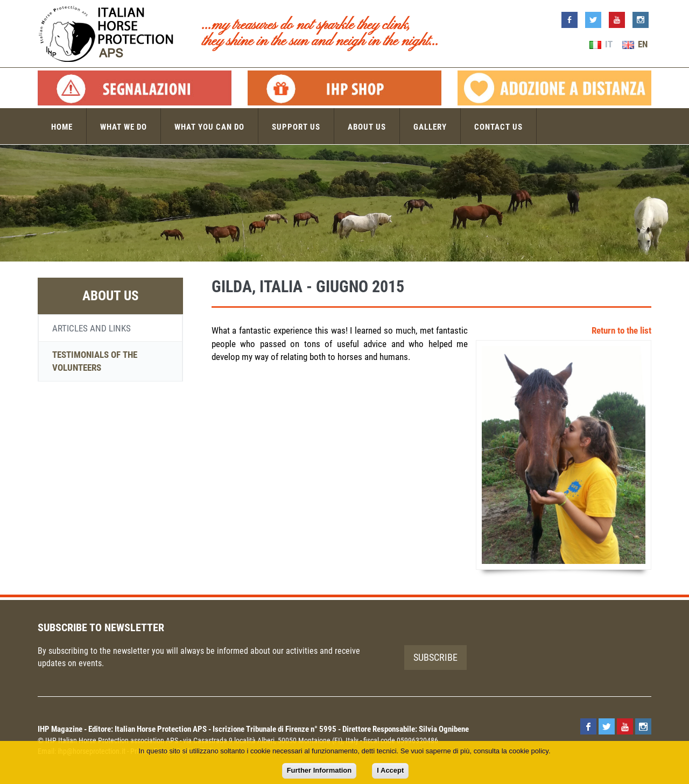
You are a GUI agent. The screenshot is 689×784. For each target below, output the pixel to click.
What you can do (209, 127)
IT (601, 44)
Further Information (319, 770)
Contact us (498, 127)
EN (635, 44)
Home (62, 127)
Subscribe (435, 657)
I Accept (390, 770)
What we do (124, 127)
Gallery (430, 127)
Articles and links (92, 328)
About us (367, 127)
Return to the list (621, 330)
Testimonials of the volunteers (95, 361)
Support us (296, 127)
